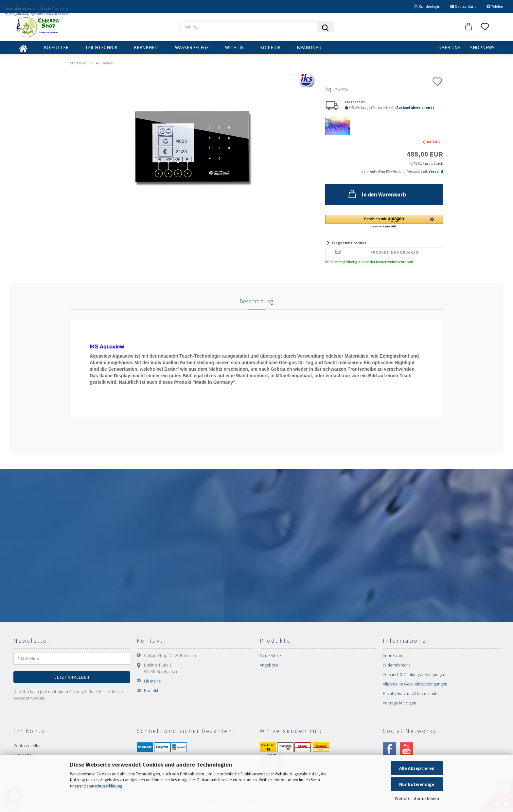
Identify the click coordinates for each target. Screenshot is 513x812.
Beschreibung (256, 301)
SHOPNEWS (482, 48)
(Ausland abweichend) (415, 108)
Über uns (449, 48)
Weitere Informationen (417, 798)
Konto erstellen (27, 746)
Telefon (495, 6)
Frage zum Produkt (349, 243)
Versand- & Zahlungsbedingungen (414, 674)
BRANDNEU (309, 48)
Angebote (269, 665)
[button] (469, 27)
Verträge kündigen (399, 703)
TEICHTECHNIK (101, 48)
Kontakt (151, 690)
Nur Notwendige (417, 784)
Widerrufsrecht (396, 665)
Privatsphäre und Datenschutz (411, 693)
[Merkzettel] (485, 27)
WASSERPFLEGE (192, 48)
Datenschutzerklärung (103, 786)
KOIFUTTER (56, 48)
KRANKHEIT (146, 48)
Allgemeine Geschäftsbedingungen (415, 684)
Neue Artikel (271, 655)
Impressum (393, 655)
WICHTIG (234, 48)
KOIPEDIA (270, 48)
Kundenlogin (427, 6)
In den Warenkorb (377, 194)
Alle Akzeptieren (417, 768)
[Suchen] (325, 27)
